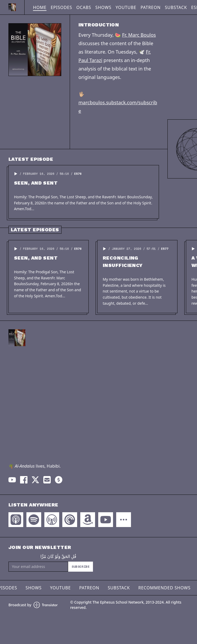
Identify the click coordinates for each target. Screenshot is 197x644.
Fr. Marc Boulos (139, 35)
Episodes (61, 7)
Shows (103, 7)
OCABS (84, 7)
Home (40, 7)
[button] (16, 174)
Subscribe (81, 567)
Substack (176, 7)
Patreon (151, 7)
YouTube (126, 7)
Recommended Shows (165, 588)
